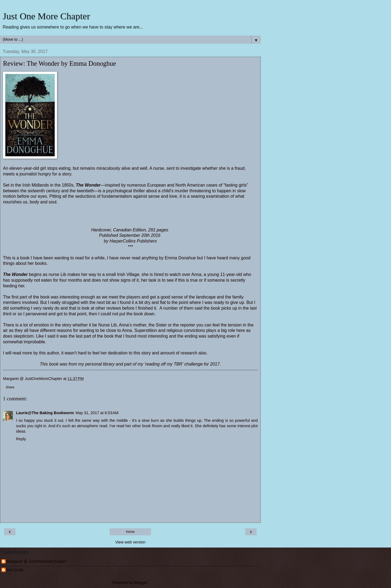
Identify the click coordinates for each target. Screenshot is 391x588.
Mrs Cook (15, 570)
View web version (130, 542)
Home (130, 532)
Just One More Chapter (46, 16)
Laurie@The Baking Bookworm (45, 413)
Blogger (141, 583)
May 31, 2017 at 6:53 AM (97, 413)
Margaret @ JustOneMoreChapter (36, 561)
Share (10, 387)
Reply (21, 439)
